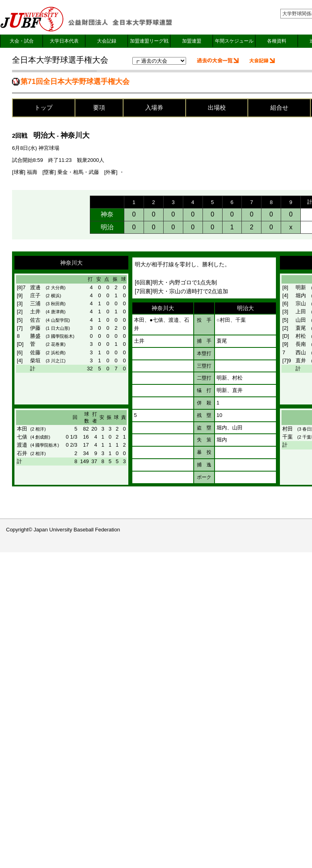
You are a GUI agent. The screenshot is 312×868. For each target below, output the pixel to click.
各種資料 (277, 41)
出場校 (217, 107)
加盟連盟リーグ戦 (149, 41)
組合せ (279, 107)
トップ (44, 107)
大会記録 (107, 41)
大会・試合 (22, 41)
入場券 (154, 107)
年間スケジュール (234, 41)
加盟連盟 (192, 41)
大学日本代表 (64, 41)
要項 (99, 107)
